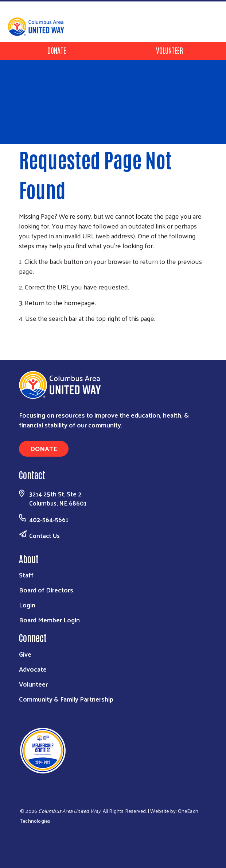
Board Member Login (49, 620)
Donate (57, 50)
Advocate (33, 669)
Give (25, 654)
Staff (26, 575)
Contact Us (44, 535)
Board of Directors (46, 590)
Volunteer (169, 50)
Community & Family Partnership (66, 699)
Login (27, 605)
